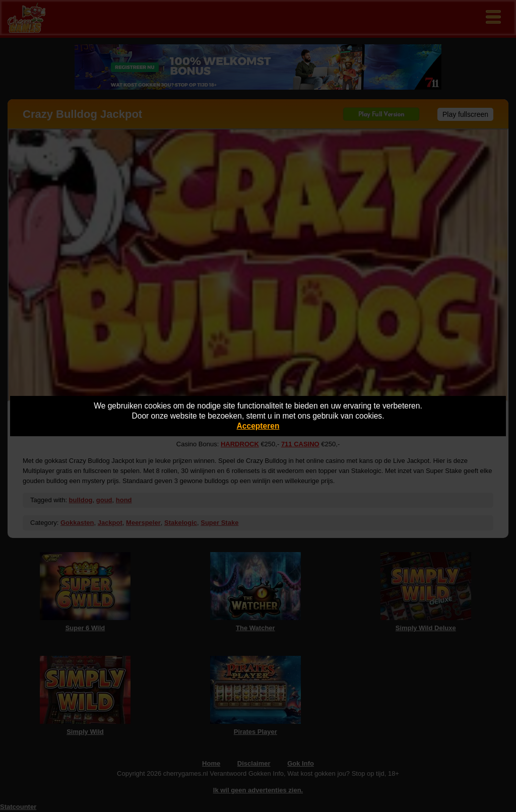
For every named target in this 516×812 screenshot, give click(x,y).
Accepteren (258, 426)
